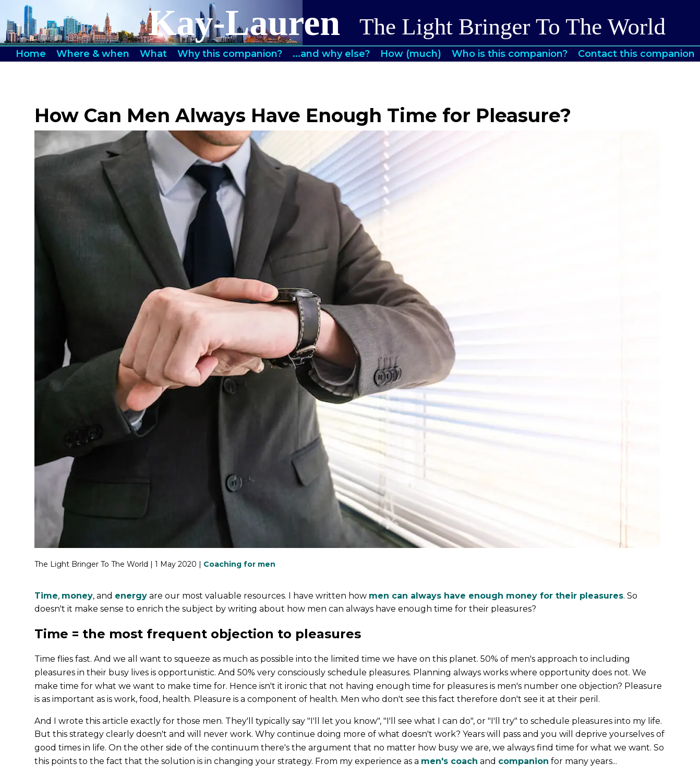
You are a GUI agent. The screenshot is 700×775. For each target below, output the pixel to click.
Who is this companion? (510, 54)
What (153, 54)
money (77, 596)
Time (46, 596)
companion (523, 761)
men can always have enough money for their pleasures (496, 596)
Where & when (93, 54)
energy (131, 596)
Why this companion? (230, 54)
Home (31, 54)
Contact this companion (636, 54)
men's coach (449, 761)
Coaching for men (239, 564)
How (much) (411, 54)
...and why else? (331, 54)
